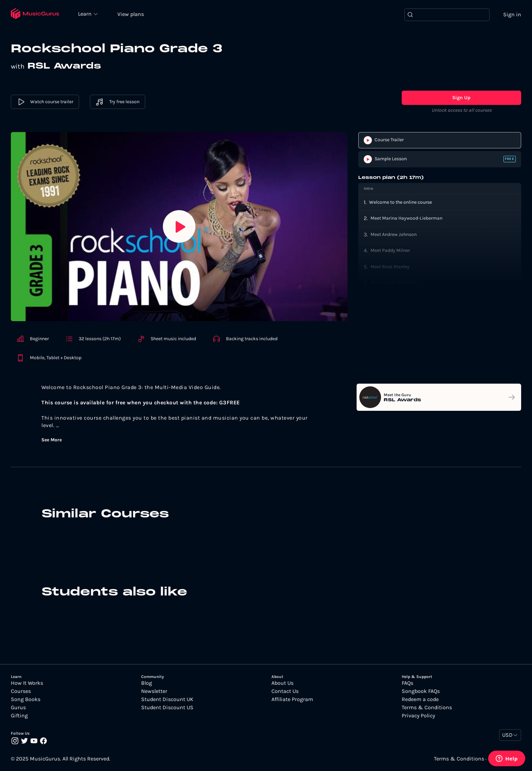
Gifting (19, 716)
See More (52, 440)
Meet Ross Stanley (390, 267)
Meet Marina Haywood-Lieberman (406, 218)
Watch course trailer (45, 102)
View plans (131, 14)
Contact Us (285, 691)
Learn (85, 14)
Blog (147, 683)
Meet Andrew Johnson (394, 234)
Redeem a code (420, 699)
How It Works (27, 683)
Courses (21, 691)
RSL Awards (64, 66)
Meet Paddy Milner (390, 250)
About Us (282, 683)
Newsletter (154, 691)
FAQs (407, 683)
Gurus (18, 708)
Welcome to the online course (401, 202)
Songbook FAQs (421, 691)
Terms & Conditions (427, 708)
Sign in (512, 14)
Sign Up (461, 98)
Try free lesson (118, 102)
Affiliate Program (292, 699)
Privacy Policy (418, 716)
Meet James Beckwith (394, 283)
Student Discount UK (167, 699)
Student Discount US (167, 708)
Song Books (26, 699)
